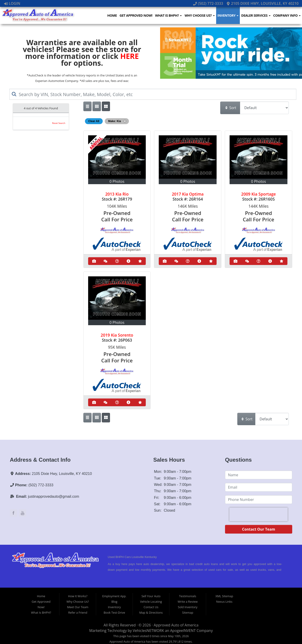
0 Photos (117, 181)
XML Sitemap (224, 596)
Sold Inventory (188, 607)
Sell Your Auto (151, 596)
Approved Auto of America (176, 625)
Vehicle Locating (151, 602)
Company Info (287, 15)
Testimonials (188, 596)
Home (113, 15)
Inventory (228, 15)
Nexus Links (224, 602)
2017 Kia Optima (188, 194)
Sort (230, 108)
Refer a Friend (78, 613)
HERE (129, 56)
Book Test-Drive (114, 613)
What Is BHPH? (169, 15)
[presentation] (258, 514)
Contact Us (151, 607)
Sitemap (188, 613)
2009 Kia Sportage (258, 194)
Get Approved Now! (136, 15)
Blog (114, 602)
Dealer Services (256, 15)
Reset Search (59, 123)
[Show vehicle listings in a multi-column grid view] (106, 106)
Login (12, 3)
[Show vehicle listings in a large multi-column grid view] (97, 106)
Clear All (94, 121)
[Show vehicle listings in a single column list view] (87, 106)
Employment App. (114, 596)
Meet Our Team (78, 607)
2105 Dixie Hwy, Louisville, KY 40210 (262, 3)
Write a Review (188, 602)
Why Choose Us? (200, 15)
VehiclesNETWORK (148, 631)
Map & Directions (151, 613)
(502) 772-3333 (209, 3)
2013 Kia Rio (117, 194)
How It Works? (78, 596)
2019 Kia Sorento (117, 335)
